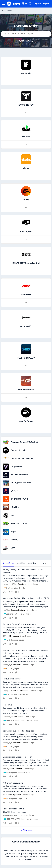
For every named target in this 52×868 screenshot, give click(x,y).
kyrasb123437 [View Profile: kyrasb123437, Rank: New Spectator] (8, 584)
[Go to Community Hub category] (6, 450)
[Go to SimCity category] (6, 540)
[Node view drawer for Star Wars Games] (26, 398)
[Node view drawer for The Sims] (26, 144)
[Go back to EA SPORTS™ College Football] (26, 263)
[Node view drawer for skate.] (26, 176)
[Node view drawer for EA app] (26, 208)
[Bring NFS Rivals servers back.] (26, 812)
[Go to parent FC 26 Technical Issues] (13, 640)
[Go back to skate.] (26, 168)
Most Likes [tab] (21, 563)
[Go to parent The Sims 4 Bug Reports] (14, 588)
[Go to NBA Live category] (6, 507)
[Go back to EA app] (26, 200)
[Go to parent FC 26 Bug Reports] (12, 669)
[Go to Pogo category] (6, 532)
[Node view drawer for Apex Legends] (26, 239)
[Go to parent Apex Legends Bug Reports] (15, 799)
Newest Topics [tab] (8, 563)
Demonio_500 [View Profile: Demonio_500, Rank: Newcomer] (8, 717)
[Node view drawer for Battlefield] (26, 81)
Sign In (46, 4)
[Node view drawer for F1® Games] (26, 303)
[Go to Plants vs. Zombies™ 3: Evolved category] (6, 442)
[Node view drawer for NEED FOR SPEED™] (26, 366)
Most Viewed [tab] (33, 563)
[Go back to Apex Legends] (26, 232)
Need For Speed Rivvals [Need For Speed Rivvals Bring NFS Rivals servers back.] (13, 809)
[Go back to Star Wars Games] (26, 390)
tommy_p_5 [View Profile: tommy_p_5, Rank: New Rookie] (7, 665)
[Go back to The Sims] (26, 137)
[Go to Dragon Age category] (6, 467)
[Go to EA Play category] (6, 491)
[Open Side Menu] (3, 4)
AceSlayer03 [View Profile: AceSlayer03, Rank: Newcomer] (8, 769)
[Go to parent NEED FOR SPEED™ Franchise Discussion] (21, 721)
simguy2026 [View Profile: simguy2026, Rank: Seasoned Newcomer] (7, 691)
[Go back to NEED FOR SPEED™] (26, 358)
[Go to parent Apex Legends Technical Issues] (17, 773)
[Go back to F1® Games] (26, 295)
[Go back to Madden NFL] (26, 326)
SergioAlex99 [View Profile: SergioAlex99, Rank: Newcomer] (8, 815)
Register (37, 4)
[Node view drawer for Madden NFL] (26, 334)
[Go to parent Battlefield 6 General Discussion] (17, 614)
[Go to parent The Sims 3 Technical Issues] (16, 695)
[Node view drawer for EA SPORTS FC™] (26, 113)
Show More (26, 830)
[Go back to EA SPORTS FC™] (26, 105)
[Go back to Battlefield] (26, 73)
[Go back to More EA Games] (26, 421)
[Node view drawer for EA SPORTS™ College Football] (26, 271)
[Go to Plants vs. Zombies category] (6, 524)
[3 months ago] (33, 584)
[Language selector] (24, 4)
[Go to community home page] (14, 4)
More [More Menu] (43, 563)
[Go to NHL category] (6, 515)
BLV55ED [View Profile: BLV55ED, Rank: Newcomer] (6, 636)
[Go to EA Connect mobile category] (6, 475)
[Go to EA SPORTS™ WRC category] (6, 499)
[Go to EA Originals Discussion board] (6, 483)
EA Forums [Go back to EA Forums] (7, 10)
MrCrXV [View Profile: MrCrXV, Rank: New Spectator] (6, 795)
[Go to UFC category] (6, 548)
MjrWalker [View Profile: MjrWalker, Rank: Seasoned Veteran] (6, 610)
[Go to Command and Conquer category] (6, 459)
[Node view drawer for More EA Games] (26, 429)
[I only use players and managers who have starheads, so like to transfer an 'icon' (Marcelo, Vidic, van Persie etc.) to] (26, 659)
